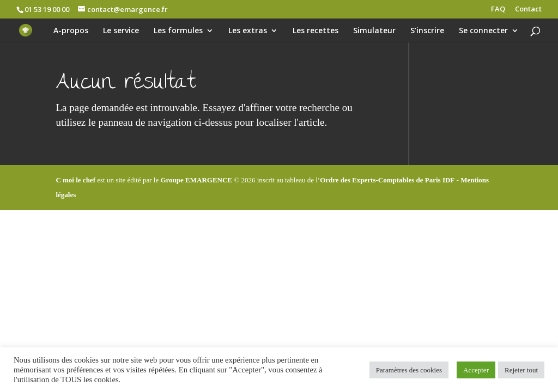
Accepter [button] (476, 370)
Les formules (178, 31)
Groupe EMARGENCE (196, 180)
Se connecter (483, 31)
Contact (528, 10)
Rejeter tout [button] (521, 370)
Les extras (248, 31)
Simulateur (374, 31)
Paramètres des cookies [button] (409, 370)
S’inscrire (427, 31)
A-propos (71, 31)
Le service (121, 31)
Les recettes (316, 31)
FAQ (498, 10)
